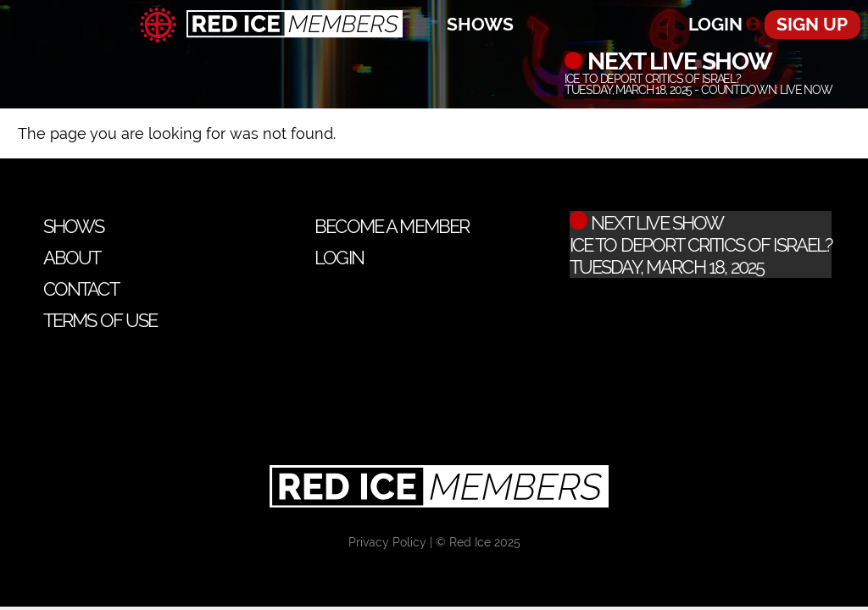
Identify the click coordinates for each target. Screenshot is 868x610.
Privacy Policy (387, 542)
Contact (81, 289)
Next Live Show (677, 61)
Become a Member (392, 226)
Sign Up (812, 24)
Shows (480, 24)
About (72, 258)
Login (715, 24)
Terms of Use (100, 320)
